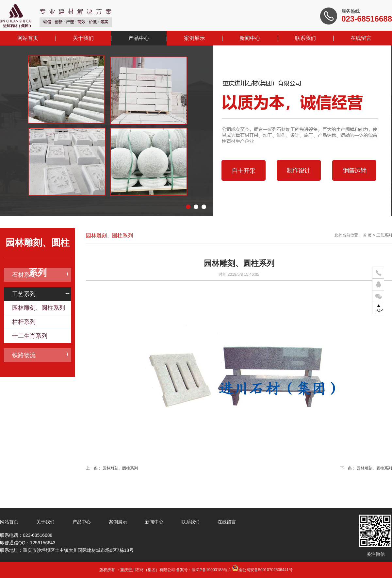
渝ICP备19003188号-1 (211, 570)
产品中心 (139, 38)
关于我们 (83, 38)
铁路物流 (40, 355)
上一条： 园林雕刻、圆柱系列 (112, 468)
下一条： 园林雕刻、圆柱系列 (366, 468)
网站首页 (28, 38)
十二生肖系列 (30, 336)
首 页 (367, 235)
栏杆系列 (24, 322)
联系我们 (305, 38)
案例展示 (194, 38)
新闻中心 (250, 38)
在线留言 (361, 38)
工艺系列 (41, 294)
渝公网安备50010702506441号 (262, 570)
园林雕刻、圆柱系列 (39, 308)
